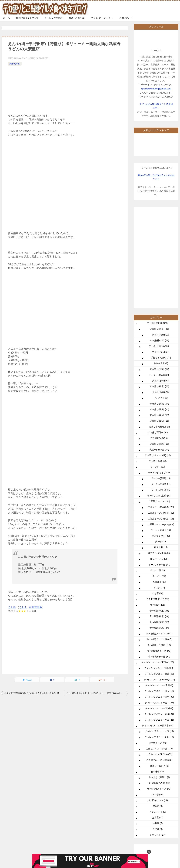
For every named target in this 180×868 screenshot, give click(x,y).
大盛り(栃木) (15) (161, 392)
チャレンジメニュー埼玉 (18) (159, 691)
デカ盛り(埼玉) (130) (159, 346)
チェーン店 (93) (158, 570)
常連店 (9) (158, 806)
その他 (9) (158, 829)
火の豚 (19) (161, 542)
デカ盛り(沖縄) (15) (159, 444)
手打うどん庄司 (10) (161, 358)
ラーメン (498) (158, 467)
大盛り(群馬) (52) (161, 381)
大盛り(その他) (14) (159, 450)
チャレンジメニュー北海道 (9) (159, 668)
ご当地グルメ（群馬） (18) (159, 749)
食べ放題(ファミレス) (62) (159, 634)
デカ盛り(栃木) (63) (159, 386)
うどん (23, 607)
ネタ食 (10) (158, 795)
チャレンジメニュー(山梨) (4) (159, 714)
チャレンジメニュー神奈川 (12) (159, 680)
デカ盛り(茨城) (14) (159, 404)
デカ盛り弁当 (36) (158, 461)
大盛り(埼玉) (15, 64)
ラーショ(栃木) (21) (161, 484)
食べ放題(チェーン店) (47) (159, 639)
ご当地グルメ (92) (158, 743)
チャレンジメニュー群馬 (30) (159, 697)
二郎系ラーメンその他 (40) (161, 524)
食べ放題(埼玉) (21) (159, 611)
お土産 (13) (158, 817)
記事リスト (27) (158, 835)
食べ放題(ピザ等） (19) (159, 645)
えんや (12, 607)
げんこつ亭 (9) (161, 398)
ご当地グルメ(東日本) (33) (159, 754)
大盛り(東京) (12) (161, 335)
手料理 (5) (158, 823)
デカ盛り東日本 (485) (158, 323)
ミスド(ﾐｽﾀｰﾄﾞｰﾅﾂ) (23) (158, 599)
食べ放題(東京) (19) (159, 622)
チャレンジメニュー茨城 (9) (159, 708)
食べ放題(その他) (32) (159, 657)
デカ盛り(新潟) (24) (159, 409)
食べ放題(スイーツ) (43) (159, 651)
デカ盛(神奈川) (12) (159, 340)
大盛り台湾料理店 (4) (159, 427)
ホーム (7, 18)
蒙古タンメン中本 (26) (159, 553)
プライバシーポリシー (102, 18)
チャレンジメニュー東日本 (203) (158, 662)
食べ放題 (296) (158, 605)
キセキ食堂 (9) (161, 363)
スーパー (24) (159, 576)
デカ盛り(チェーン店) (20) (158, 455)
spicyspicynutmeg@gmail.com (156, 89)
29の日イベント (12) (158, 800)
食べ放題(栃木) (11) (159, 616)
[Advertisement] (65, 90)
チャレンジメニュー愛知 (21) (159, 720)
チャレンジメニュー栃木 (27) (159, 703)
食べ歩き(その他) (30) (159, 783)
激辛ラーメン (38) (159, 559)
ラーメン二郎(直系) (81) (159, 496)
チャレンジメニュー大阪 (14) (159, 731)
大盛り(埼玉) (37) (161, 352)
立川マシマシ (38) (161, 536)
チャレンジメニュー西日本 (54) (158, 726)
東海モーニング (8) (159, 766)
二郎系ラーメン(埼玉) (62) (161, 513)
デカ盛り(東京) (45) (159, 329)
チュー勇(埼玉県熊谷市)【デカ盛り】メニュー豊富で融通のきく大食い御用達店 (97, 693)
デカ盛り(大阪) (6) (159, 438)
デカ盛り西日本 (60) (158, 432)
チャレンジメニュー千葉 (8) (159, 685)
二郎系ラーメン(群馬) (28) (161, 507)
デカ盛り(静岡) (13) (159, 415)
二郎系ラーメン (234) (159, 501)
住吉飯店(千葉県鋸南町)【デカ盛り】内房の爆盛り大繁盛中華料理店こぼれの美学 (35, 693)
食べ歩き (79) (158, 772)
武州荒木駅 (36, 607)
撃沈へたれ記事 (77, 18)
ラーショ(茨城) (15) (161, 478)
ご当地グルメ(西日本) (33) (159, 760)
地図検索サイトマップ (27, 18)
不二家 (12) (159, 588)
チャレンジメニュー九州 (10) (159, 737)
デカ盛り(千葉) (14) (159, 369)
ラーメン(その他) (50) (159, 565)
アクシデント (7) (158, 812)
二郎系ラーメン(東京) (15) (161, 519)
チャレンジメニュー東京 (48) (159, 674)
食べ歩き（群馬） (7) (159, 777)
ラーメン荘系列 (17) (161, 530)
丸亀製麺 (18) (159, 582)
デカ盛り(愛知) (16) (159, 421)
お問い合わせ (126, 18)
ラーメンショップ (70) (159, 473)
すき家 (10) (158, 593)
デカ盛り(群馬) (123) (159, 375)
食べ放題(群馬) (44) (159, 628)
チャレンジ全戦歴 (54, 18)
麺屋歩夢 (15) (161, 547)
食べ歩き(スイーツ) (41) (159, 789)
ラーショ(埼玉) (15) (161, 490)
